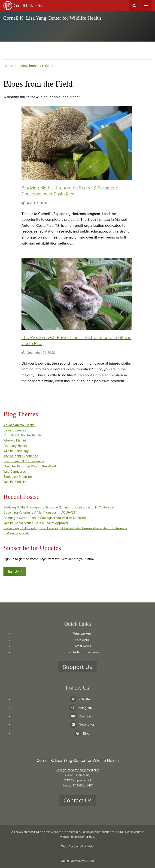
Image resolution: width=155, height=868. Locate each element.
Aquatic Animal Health (19, 425)
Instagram (86, 708)
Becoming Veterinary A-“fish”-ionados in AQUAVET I (40, 513)
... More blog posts (17, 533)
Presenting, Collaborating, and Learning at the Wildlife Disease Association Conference (65, 528)
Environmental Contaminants (24, 461)
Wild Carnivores (15, 472)
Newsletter (87, 724)
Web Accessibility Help (77, 846)
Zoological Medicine (18, 477)
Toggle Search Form (134, 6)
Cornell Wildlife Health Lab (22, 435)
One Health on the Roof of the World (30, 466)
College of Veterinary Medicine (78, 770)
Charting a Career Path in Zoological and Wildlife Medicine (45, 518)
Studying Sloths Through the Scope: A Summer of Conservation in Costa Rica (59, 507)
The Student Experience (21, 456)
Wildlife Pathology (16, 451)
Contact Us (77, 800)
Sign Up (15, 572)
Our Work (82, 640)
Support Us (78, 667)
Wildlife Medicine (15, 482)
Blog (86, 733)
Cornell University (72, 861)
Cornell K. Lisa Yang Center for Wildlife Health (52, 18)
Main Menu (146, 6)
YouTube (86, 716)
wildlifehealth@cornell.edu (77, 837)
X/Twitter (86, 699)
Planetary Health (15, 446)
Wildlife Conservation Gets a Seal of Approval (36, 523)
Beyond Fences (15, 430)
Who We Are (82, 634)
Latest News (82, 646)
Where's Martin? (15, 440)
